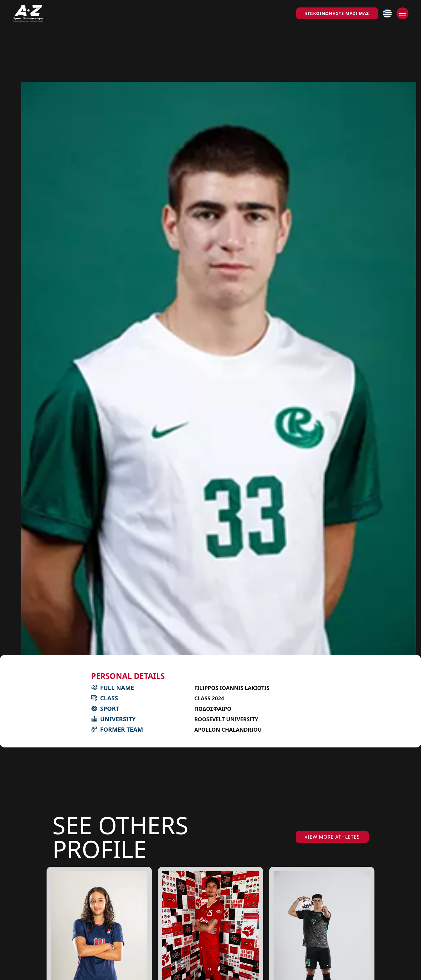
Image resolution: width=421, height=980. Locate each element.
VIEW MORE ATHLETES (332, 837)
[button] (387, 13)
